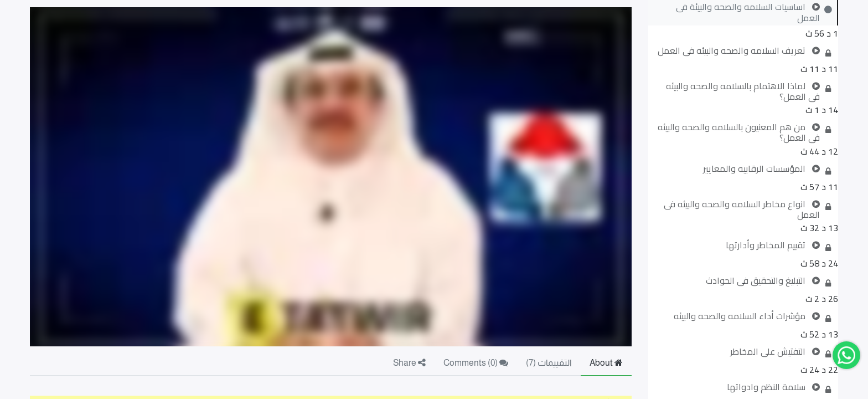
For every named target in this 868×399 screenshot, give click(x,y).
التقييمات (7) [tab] (549, 363)
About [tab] (606, 363)
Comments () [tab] (476, 363)
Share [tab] (409, 363)
